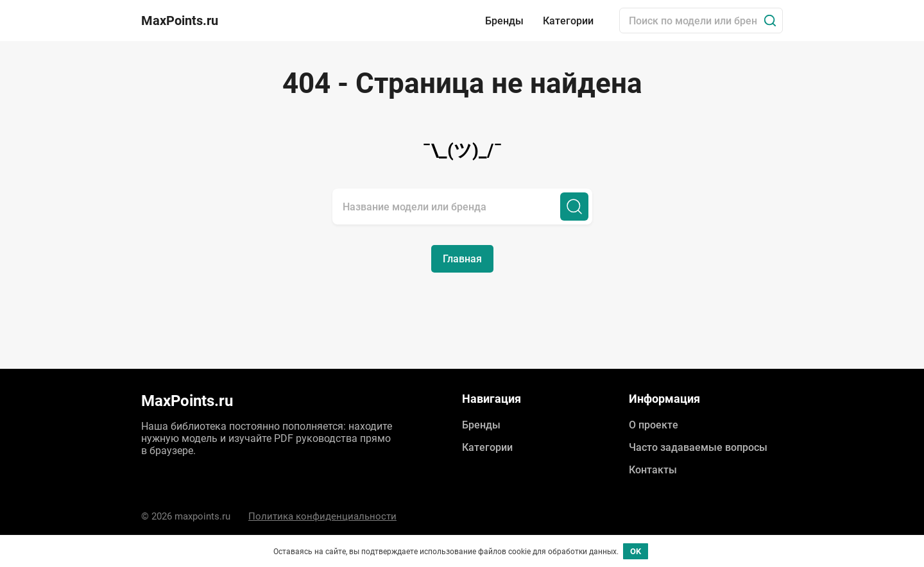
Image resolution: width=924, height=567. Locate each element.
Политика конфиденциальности (322, 516)
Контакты (653, 470)
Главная (462, 259)
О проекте (654, 425)
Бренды (504, 21)
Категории (568, 21)
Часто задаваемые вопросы (698, 447)
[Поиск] (770, 21)
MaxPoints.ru (180, 21)
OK (636, 551)
